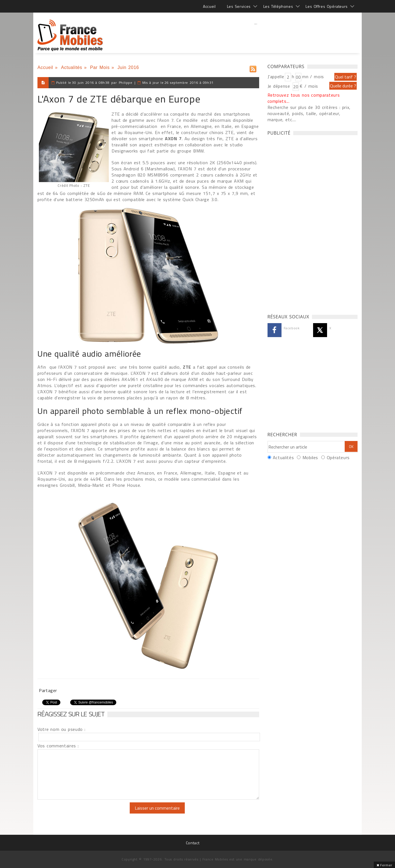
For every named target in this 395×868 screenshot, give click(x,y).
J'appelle (276, 77)
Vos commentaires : (58, 746)
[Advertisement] (256, 35)
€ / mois (309, 86)
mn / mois (313, 77)
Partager (48, 690)
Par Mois (100, 67)
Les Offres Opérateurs (327, 6)
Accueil (209, 6)
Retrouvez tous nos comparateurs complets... (304, 98)
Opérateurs (338, 457)
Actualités (72, 67)
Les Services (239, 6)
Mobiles (310, 457)
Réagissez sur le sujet (71, 714)
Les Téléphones (278, 6)
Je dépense (280, 86)
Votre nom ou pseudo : (62, 729)
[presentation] (84, 813)
